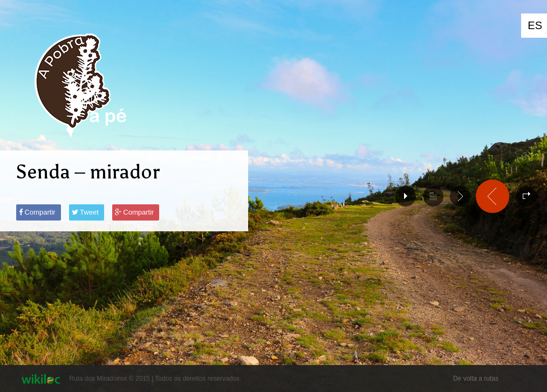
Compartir (37, 212)
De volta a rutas (476, 379)
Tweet (85, 212)
